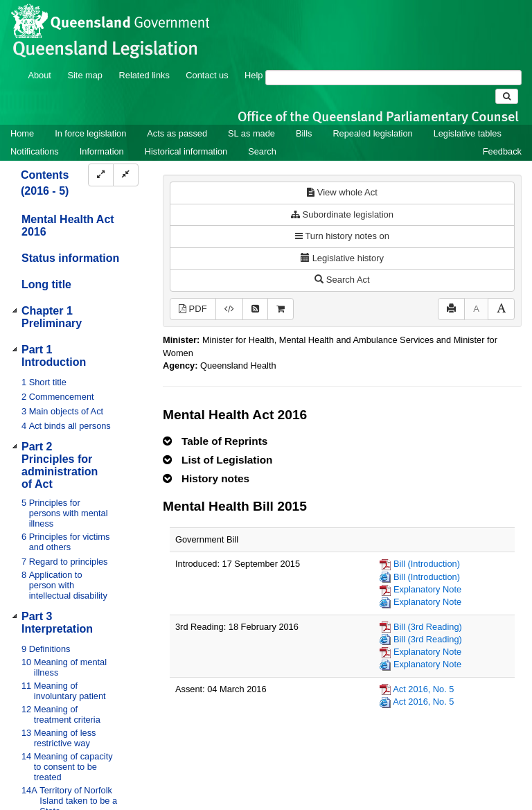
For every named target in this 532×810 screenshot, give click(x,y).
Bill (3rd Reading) (428, 627)
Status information (70, 258)
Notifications (35, 151)
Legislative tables (468, 133)
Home (22, 133)
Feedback (502, 151)
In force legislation (90, 133)
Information (102, 151)
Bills (304, 133)
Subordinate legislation (342, 214)
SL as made (251, 133)
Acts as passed (177, 133)
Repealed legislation (372, 133)
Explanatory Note (427, 589)
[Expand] (101, 175)
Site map (85, 75)
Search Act (342, 280)
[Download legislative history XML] (229, 309)
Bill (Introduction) (427, 564)
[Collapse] (126, 175)
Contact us (207, 75)
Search (262, 151)
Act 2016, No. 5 (423, 689)
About (39, 75)
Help (254, 75)
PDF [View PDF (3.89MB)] (193, 309)
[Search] (393, 78)
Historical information (186, 151)
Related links (144, 75)
